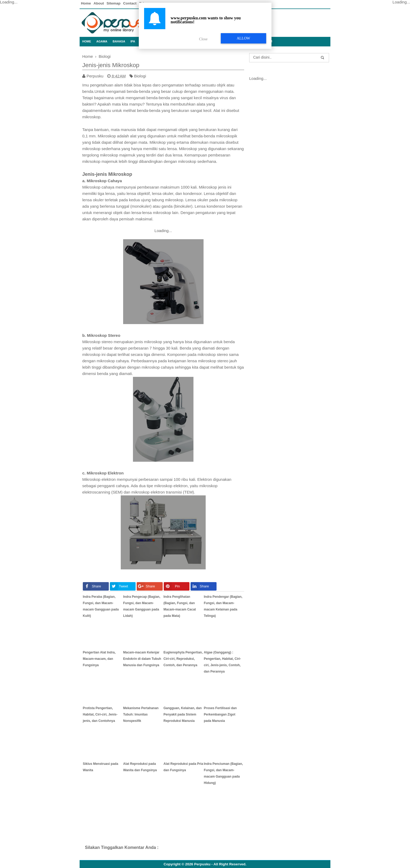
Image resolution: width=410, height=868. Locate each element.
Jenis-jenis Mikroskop (111, 65)
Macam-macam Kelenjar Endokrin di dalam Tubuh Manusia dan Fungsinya (142, 659)
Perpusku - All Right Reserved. (220, 864)
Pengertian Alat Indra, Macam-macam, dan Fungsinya (99, 659)
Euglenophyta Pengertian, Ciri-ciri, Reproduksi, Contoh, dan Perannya (183, 659)
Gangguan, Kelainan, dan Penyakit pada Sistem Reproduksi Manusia (183, 714)
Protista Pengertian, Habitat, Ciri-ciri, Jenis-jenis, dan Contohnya (100, 714)
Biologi (140, 76)
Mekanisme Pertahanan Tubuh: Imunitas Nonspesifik (141, 714)
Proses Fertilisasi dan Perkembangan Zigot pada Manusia (220, 714)
